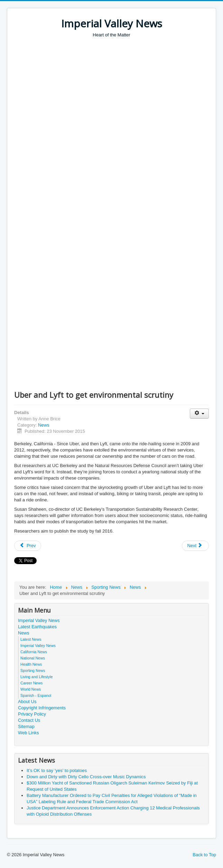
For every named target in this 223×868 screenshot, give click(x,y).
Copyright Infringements (42, 708)
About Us (27, 702)
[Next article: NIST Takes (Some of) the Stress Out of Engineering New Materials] (195, 546)
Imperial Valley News (39, 620)
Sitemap (26, 726)
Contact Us (29, 720)
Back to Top (204, 855)
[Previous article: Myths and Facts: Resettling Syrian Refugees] (28, 546)
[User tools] (199, 414)
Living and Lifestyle (37, 677)
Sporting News (33, 670)
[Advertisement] (119, 90)
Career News (31, 683)
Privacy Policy (32, 714)
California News (34, 652)
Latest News (31, 639)
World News (31, 689)
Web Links (28, 733)
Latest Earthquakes (37, 627)
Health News (31, 664)
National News (33, 658)
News (44, 425)
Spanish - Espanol (36, 695)
